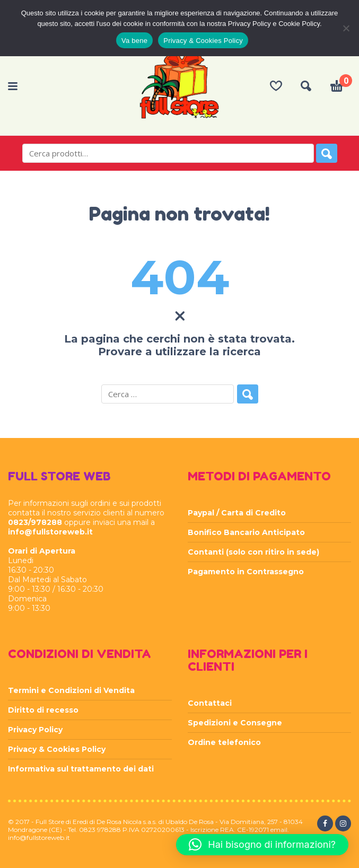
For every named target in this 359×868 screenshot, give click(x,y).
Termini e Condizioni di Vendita (71, 690)
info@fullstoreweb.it (50, 532)
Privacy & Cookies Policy (57, 749)
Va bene (134, 41)
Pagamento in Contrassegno (246, 572)
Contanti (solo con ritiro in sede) (253, 552)
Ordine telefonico (224, 742)
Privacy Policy (35, 730)
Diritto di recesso (43, 710)
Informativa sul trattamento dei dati (81, 769)
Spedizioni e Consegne (235, 723)
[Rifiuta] (346, 28)
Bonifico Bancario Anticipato (246, 532)
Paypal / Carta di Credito (237, 513)
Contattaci (210, 703)
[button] (262, 845)
